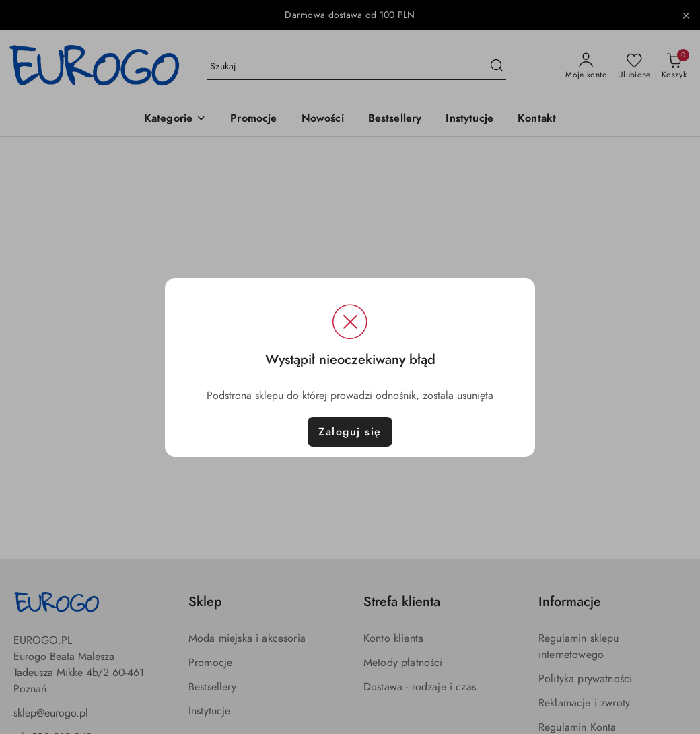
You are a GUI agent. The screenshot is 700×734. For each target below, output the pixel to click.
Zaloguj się (350, 432)
